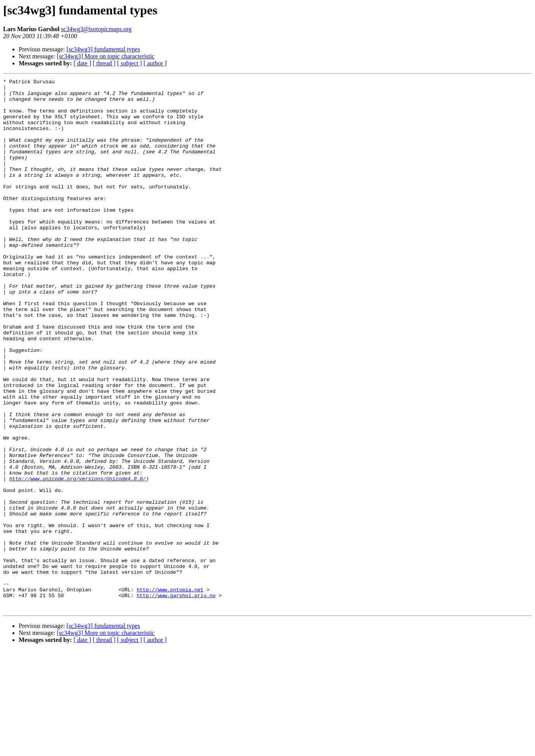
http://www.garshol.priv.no (176, 699)
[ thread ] (104, 63)
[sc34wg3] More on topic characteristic (106, 56)
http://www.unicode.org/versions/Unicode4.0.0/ (78, 559)
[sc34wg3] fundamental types (103, 49)
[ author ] (155, 63)
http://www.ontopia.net (170, 692)
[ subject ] (130, 63)
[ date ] (82, 63)
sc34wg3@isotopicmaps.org (96, 29)
